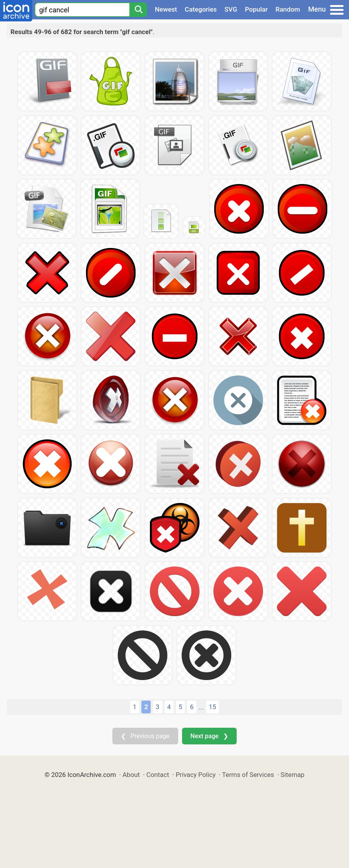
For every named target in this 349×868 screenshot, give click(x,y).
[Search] (138, 10)
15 (212, 707)
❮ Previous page (145, 736)
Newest (166, 9)
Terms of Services (248, 775)
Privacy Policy (195, 775)
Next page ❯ (209, 736)
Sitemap (292, 775)
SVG (231, 9)
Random (288, 9)
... (201, 707)
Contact (158, 775)
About (131, 775)
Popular (256, 9)
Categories (201, 9)
